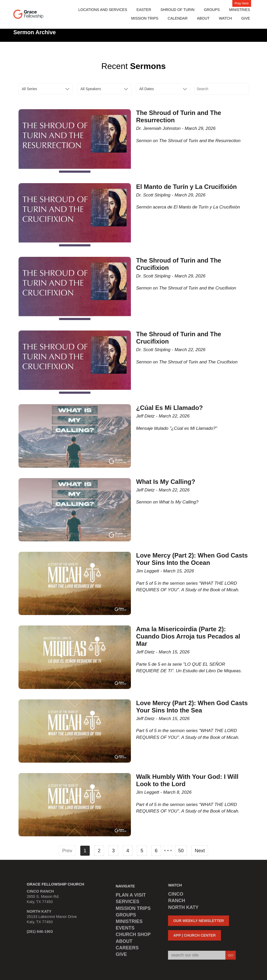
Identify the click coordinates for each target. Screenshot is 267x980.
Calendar (178, 18)
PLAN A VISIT (131, 897)
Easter (144, 10)
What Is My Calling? (166, 482)
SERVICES (128, 903)
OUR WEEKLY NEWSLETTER (197, 921)
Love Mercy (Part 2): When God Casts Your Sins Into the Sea (192, 707)
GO (229, 955)
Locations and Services (103, 10)
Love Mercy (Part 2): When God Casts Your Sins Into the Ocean (192, 559)
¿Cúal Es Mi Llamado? (169, 408)
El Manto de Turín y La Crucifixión (186, 187)
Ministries (240, 10)
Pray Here (242, 3)
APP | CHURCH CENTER (192, 935)
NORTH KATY (181, 907)
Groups (212, 10)
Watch (226, 18)
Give (245, 18)
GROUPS (126, 917)
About (203, 18)
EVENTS (125, 930)
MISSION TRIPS (145, 18)
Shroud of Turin (178, 10)
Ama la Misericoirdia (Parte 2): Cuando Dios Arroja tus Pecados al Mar (188, 636)
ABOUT (124, 943)
